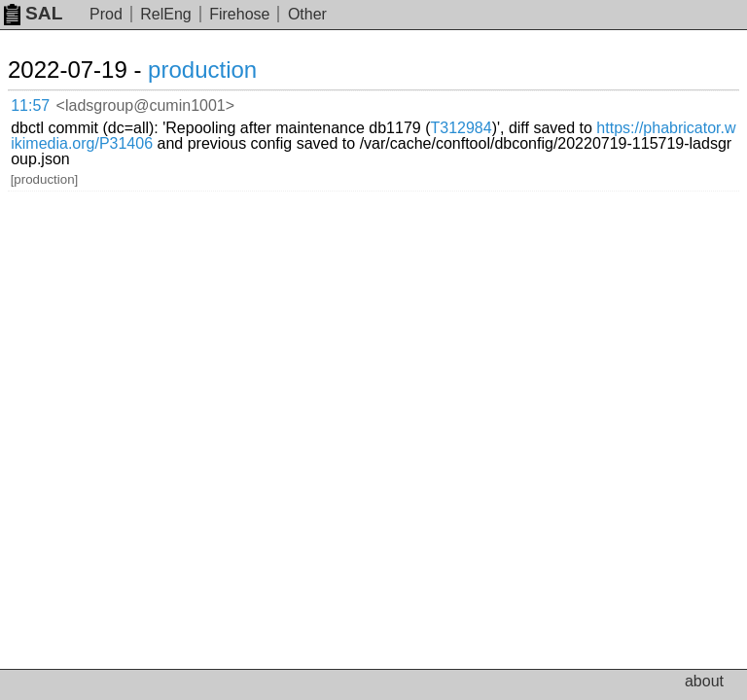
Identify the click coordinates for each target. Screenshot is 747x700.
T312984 (461, 128)
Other (307, 14)
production (202, 70)
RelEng (165, 14)
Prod (106, 14)
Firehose (239, 14)
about (704, 681)
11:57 (30, 105)
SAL (33, 13)
